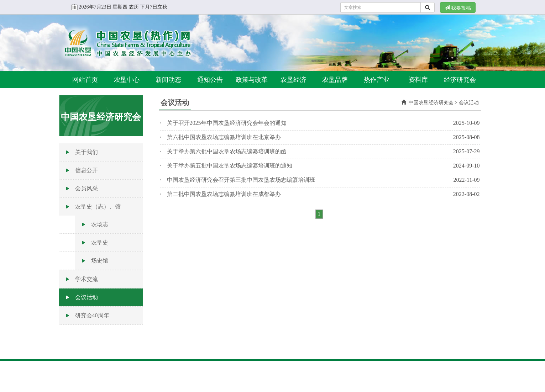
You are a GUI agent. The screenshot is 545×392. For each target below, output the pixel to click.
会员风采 (87, 188)
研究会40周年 (92, 315)
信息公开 (87, 170)
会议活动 (87, 297)
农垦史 (100, 242)
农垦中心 (127, 80)
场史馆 (100, 261)
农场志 (100, 224)
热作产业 (377, 80)
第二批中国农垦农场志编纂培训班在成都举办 (224, 194)
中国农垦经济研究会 (431, 103)
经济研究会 (460, 80)
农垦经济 (293, 80)
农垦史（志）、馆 (98, 206)
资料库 (418, 80)
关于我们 (87, 152)
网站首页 (85, 80)
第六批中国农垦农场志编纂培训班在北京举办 (224, 137)
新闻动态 (168, 80)
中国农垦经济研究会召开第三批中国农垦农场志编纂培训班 (241, 180)
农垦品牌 (335, 80)
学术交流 (87, 279)
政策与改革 (252, 80)
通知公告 (210, 80)
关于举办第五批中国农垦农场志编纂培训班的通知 (230, 166)
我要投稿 (458, 8)
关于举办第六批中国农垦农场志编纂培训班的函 (227, 151)
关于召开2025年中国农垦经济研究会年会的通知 (227, 123)
